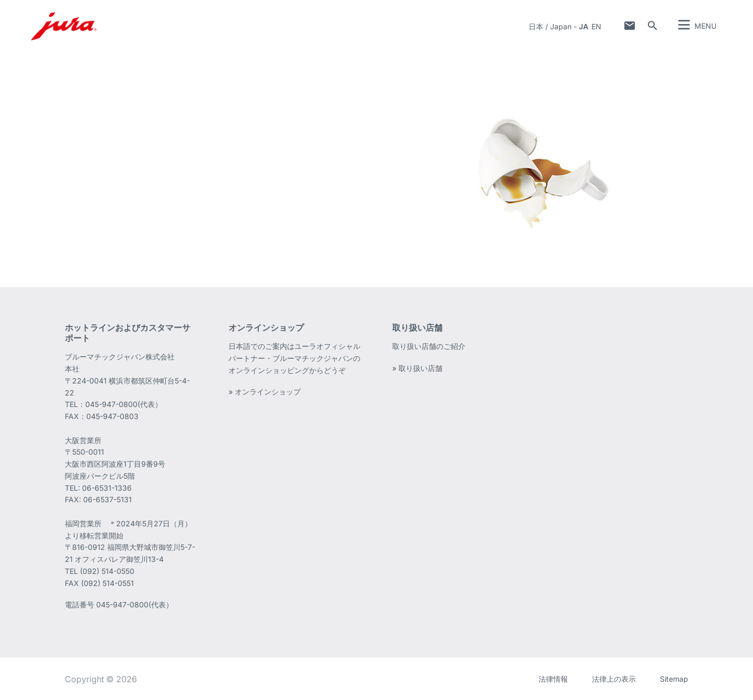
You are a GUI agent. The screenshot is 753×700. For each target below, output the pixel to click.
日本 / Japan (550, 26)
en (596, 26)
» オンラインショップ (265, 392)
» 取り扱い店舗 (417, 368)
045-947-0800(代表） (135, 605)
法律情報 (553, 679)
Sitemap (674, 679)
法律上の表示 (614, 679)
